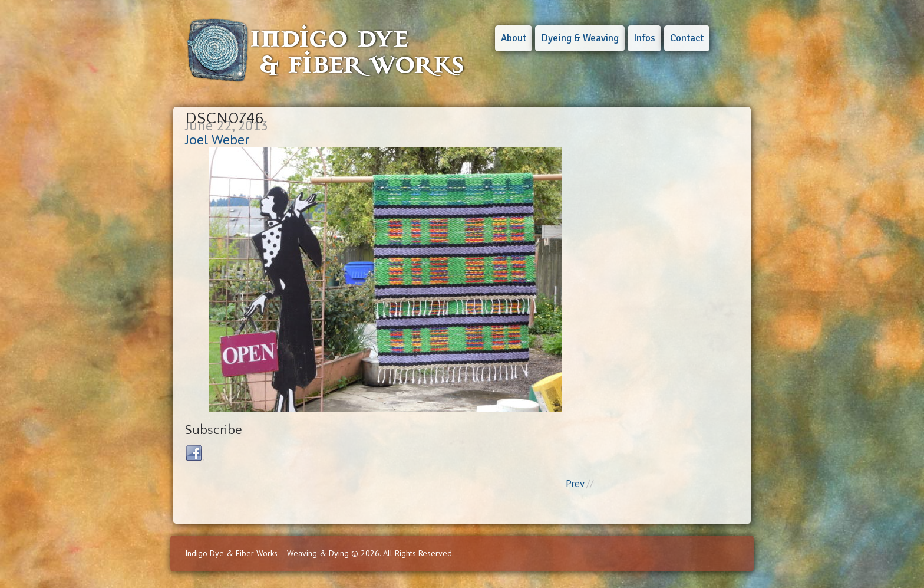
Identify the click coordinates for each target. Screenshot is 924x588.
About (514, 38)
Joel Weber (217, 139)
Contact (687, 38)
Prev (575, 484)
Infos (644, 38)
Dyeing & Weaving (580, 38)
